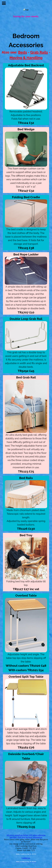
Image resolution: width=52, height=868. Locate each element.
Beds (23, 52)
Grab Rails (39, 52)
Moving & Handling (26, 58)
